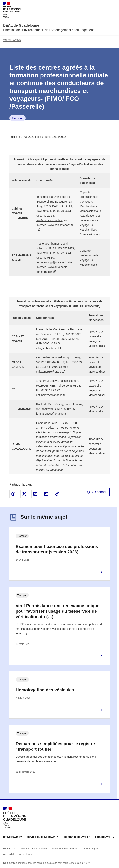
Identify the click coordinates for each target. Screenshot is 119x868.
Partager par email (46, 494)
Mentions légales (90, 849)
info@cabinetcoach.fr (49, 220)
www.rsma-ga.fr (62, 432)
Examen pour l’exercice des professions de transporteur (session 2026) (57, 549)
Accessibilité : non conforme (18, 854)
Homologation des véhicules (45, 690)
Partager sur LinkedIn (35, 494)
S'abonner (97, 492)
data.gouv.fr (103, 837)
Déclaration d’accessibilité (65, 849)
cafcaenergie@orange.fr (51, 372)
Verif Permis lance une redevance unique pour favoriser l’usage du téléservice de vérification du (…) (58, 611)
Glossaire (24, 849)
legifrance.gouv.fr (75, 837)
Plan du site (9, 849)
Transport (18, 118)
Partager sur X (24, 494)
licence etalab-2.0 (78, 863)
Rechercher (106, 5)
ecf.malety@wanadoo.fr (51, 395)
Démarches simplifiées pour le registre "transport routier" (55, 746)
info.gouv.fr (11, 837)
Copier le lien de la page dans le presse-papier (57, 494)
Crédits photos (40, 849)
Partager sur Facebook (13, 494)
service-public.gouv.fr (41, 837)
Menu (114, 5)
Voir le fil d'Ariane (12, 40)
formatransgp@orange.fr (51, 262)
